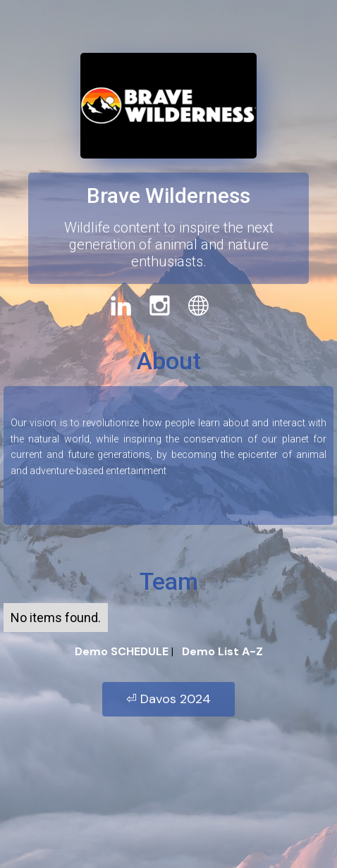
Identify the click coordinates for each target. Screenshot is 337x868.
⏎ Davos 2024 (168, 699)
